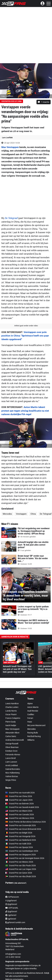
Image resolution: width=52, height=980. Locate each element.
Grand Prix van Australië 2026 (20, 793)
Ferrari (30, 718)
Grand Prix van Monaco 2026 (20, 818)
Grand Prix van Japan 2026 (19, 800)
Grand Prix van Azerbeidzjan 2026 (22, 851)
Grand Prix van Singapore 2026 (21, 855)
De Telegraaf (11, 218)
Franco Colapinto (13, 718)
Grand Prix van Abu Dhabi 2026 (21, 876)
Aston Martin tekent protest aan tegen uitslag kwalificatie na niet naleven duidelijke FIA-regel (25, 411)
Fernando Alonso (13, 755)
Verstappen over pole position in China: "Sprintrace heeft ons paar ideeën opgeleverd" (25, 336)
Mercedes (7, 514)
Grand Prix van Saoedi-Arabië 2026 (22, 807)
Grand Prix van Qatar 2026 (19, 873)
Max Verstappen (10, 147)
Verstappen (21, 514)
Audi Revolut (33, 711)
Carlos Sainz (11, 736)
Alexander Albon (12, 733)
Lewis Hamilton (12, 704)
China (33, 514)
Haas (30, 722)
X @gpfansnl (11, 901)
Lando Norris (11, 711)
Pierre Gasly (11, 722)
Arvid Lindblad (12, 765)
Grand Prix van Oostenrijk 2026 (21, 825)
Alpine (30, 704)
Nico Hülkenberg (12, 773)
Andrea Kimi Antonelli (15, 740)
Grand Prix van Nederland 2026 (21, 840)
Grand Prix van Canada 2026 (20, 814)
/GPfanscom (12, 897)
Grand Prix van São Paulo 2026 (21, 866)
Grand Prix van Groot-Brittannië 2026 (23, 829)
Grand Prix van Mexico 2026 (19, 862)
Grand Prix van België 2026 (19, 833)
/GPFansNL (12, 908)
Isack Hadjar (11, 725)
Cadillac (31, 714)
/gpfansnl (11, 915)
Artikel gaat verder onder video (26, 326)
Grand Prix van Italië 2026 (18, 844)
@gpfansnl (11, 904)
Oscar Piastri (11, 714)
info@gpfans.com (13, 954)
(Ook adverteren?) (20, 883)
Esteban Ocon (11, 751)
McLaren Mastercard (36, 725)
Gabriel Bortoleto (13, 769)
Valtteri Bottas (12, 776)
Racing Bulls (33, 733)
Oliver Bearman (12, 747)
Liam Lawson (11, 762)
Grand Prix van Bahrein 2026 (20, 804)
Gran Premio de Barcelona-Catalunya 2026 (26, 822)
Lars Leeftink (7, 138)
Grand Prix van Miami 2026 (19, 811)
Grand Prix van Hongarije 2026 (20, 836)
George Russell (12, 744)
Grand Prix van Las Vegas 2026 (21, 869)
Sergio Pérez (11, 780)
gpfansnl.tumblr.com (15, 922)
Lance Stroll (10, 758)
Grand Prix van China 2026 (19, 796)
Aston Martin (33, 707)
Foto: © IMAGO (7, 96)
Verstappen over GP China (12, 101)
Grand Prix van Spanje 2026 (19, 847)
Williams (31, 740)
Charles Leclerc (12, 707)
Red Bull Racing (34, 736)
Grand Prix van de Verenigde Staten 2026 (25, 858)
